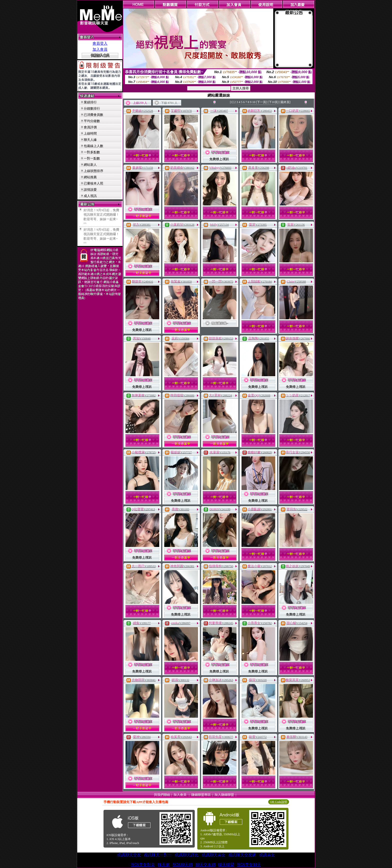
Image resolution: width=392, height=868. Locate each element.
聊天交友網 (205, 865)
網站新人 (90, 165)
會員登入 (100, 43)
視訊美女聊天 (249, 865)
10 (254, 102)
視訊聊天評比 (186, 855)
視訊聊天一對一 (158, 855)
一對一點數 (92, 158)
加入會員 (100, 49)
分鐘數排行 (92, 108)
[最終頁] (285, 102)
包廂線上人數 (93, 146)
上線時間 (90, 133)
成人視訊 (90, 196)
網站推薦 (90, 177)
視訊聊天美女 (213, 855)
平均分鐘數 (92, 121)
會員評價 (90, 127)
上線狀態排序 (93, 171)
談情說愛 (90, 190)
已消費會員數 (93, 115)
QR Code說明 (279, 802)
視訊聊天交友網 (242, 855)
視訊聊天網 (182, 865)
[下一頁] (261, 102)
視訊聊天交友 (129, 855)
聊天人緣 (90, 140)
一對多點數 (92, 152)
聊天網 (164, 865)
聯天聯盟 (226, 865)
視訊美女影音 (143, 865)
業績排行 (90, 102)
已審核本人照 (93, 183)
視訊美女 (267, 855)
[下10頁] (273, 102)
